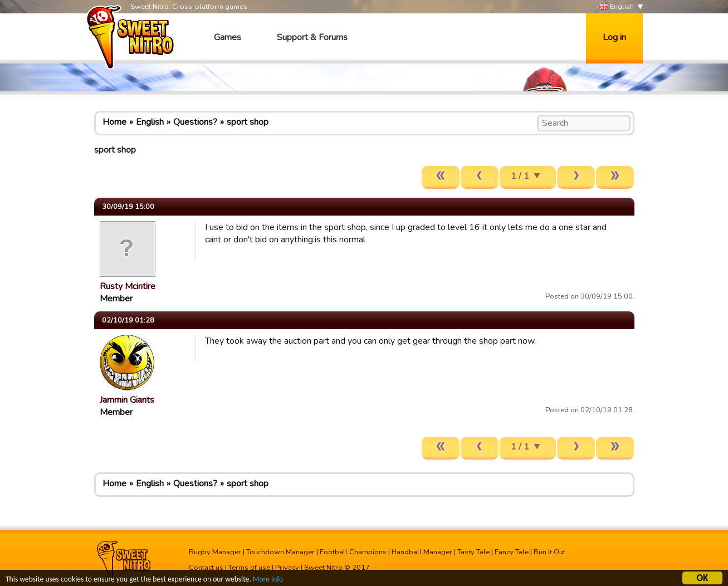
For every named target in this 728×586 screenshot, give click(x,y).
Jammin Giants (127, 400)
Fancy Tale (512, 552)
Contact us (206, 568)
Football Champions (353, 552)
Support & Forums (312, 37)
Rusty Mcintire (128, 286)
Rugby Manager (215, 552)
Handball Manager (422, 552)
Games (228, 37)
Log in (614, 37)
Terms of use (249, 568)
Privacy (287, 568)
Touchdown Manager (280, 552)
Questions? (195, 122)
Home (114, 122)
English (617, 7)
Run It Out (549, 552)
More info (268, 581)
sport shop (248, 122)
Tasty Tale (473, 552)
